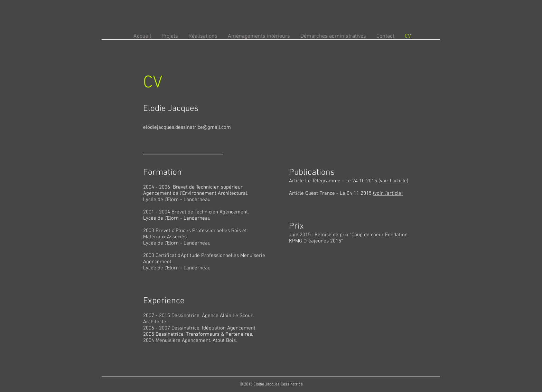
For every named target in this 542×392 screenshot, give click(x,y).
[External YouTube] (354, 304)
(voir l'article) (393, 181)
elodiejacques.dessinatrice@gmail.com (187, 127)
